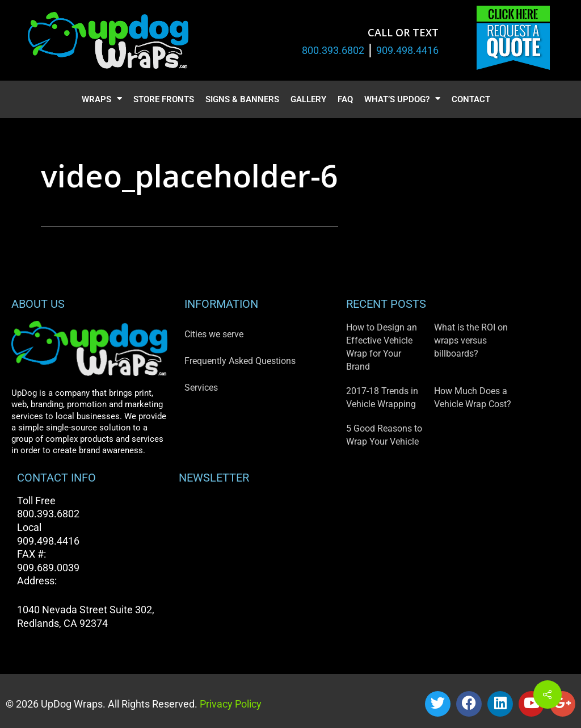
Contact (471, 99)
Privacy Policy (230, 704)
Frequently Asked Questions (240, 361)
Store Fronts (164, 99)
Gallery (308, 99)
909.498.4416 (407, 50)
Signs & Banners (242, 99)
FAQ (345, 99)
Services (201, 388)
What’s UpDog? (402, 100)
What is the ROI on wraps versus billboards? (471, 340)
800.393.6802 (333, 50)
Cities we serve (214, 334)
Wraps (102, 100)
